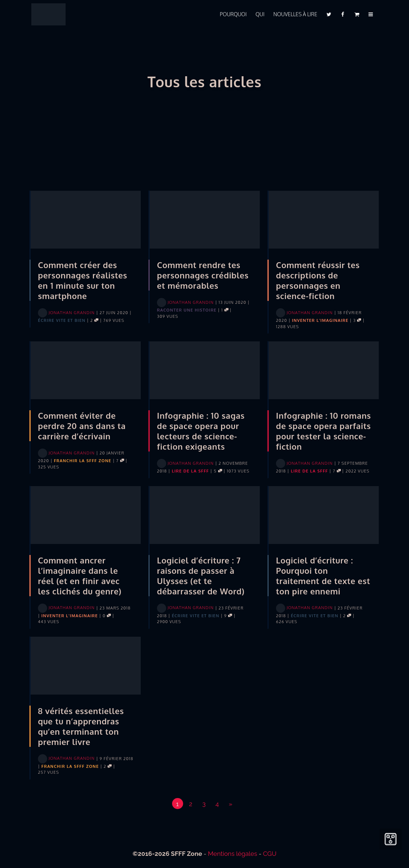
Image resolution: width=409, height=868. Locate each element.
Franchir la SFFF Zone (83, 461)
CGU (270, 854)
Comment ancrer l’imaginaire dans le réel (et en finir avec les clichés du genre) (80, 576)
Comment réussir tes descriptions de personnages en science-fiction (318, 280)
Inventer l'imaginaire (320, 320)
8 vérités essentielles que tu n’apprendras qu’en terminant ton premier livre (81, 726)
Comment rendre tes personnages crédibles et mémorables (203, 275)
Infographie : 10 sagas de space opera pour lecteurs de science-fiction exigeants (201, 431)
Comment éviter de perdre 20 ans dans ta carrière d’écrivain (82, 426)
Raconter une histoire (187, 310)
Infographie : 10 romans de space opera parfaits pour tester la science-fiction (324, 431)
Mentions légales (233, 854)
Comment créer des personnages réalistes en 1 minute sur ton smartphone (83, 280)
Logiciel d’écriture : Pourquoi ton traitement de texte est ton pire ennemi (323, 576)
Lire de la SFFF (190, 471)
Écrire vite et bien (62, 320)
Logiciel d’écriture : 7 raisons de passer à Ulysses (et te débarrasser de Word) (201, 576)
